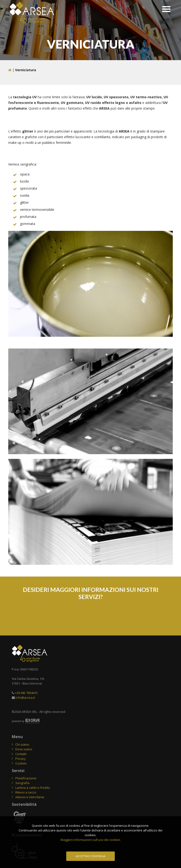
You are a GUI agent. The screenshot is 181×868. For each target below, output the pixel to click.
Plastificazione (26, 778)
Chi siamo (22, 744)
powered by (18, 721)
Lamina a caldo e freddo (33, 788)
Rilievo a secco (26, 792)
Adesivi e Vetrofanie (30, 797)
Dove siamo (24, 749)
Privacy (21, 759)
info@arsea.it (25, 698)
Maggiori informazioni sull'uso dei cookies (90, 840)
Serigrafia (22, 783)
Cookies (21, 763)
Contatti (21, 754)
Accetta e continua (90, 856)
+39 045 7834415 (26, 693)
